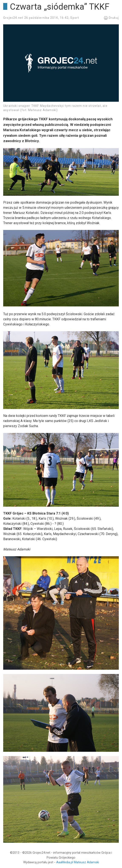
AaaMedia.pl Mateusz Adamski (78, 862)
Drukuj (111, 18)
